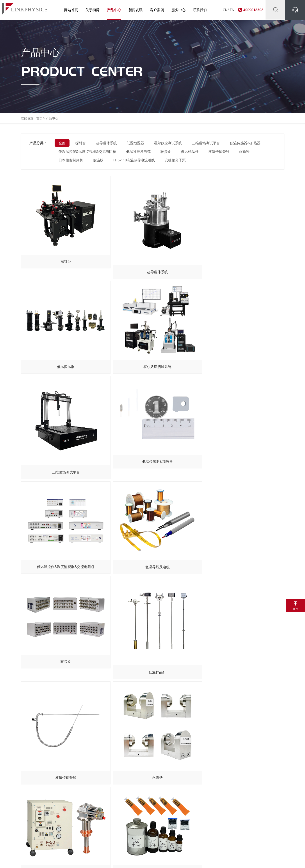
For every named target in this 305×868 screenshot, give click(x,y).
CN (225, 10)
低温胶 (98, 161)
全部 (62, 144)
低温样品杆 (190, 153)
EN (232, 10)
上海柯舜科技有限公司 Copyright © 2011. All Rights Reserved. (68, 860)
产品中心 (111, 10)
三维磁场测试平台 (206, 144)
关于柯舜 (89, 10)
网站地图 (247, 860)
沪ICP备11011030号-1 (127, 860)
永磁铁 (245, 153)
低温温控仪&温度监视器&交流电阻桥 (88, 153)
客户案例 (154, 10)
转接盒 (166, 153)
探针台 (81, 144)
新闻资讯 (133, 10)
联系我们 (197, 10)
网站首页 (68, 10)
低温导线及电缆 (139, 153)
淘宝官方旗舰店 (190, 835)
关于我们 (21, 806)
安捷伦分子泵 (176, 161)
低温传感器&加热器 (246, 144)
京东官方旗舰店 (190, 842)
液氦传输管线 (219, 153)
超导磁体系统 (107, 144)
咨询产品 (21, 817)
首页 (39, 119)
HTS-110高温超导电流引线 (134, 161)
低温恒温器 (136, 144)
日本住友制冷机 (71, 161)
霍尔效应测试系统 (168, 144)
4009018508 (253, 10)
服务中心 (176, 10)
